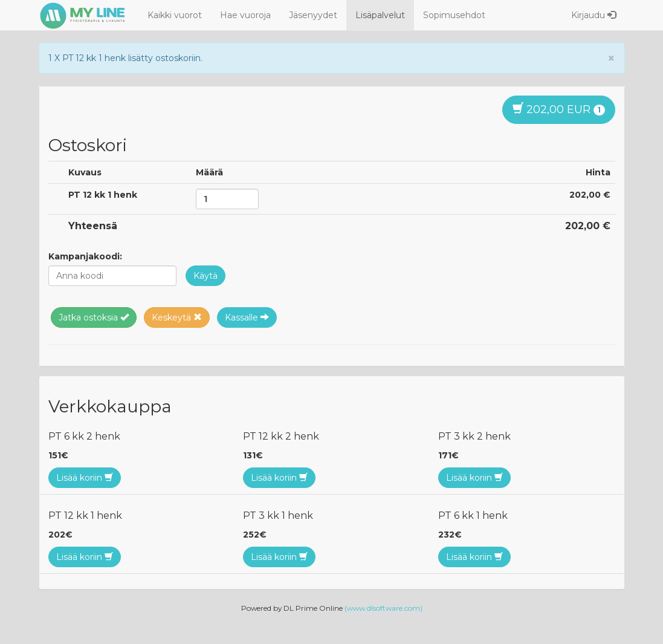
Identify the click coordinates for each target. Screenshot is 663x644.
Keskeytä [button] (177, 317)
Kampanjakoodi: (85, 256)
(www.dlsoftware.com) (383, 608)
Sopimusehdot (454, 15)
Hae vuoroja (245, 15)
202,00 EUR (559, 109)
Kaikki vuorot (175, 15)
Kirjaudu (593, 15)
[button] (205, 276)
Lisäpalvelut (380, 15)
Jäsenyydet (313, 15)
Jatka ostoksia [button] (94, 317)
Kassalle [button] (247, 317)
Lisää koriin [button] (85, 478)
